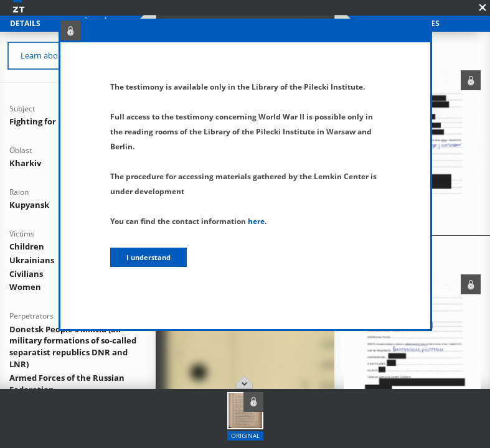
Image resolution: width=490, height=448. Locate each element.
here (256, 221)
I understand (148, 257)
